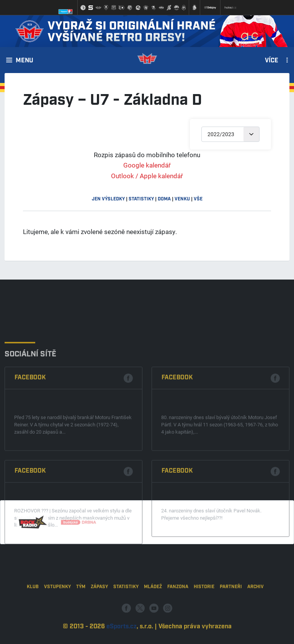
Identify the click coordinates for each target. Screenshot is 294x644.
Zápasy (99, 604)
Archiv (256, 604)
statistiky (141, 199)
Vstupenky (57, 604)
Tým (81, 604)
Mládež (153, 604)
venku (182, 199)
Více (272, 61)
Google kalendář (147, 165)
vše (198, 199)
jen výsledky (108, 199)
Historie (204, 604)
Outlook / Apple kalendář (147, 176)
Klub (33, 604)
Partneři (231, 604)
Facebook (30, 419)
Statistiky (126, 604)
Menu (24, 61)
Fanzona (178, 604)
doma (164, 199)
